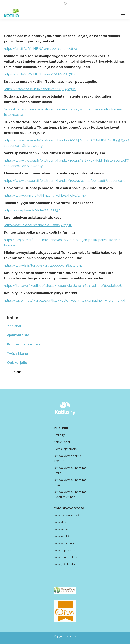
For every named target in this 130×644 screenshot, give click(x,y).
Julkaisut (14, 372)
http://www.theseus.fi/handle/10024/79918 (38, 225)
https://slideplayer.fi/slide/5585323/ (32, 210)
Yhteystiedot (62, 442)
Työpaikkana (17, 353)
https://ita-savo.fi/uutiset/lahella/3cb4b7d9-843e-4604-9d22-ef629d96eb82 (64, 286)
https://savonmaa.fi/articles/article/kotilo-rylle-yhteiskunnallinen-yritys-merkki (64, 300)
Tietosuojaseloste (65, 449)
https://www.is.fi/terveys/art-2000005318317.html (43, 265)
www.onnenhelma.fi (66, 557)
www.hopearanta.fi (65, 550)
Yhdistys (14, 326)
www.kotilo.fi (62, 529)
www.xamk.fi (62, 536)
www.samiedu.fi (64, 543)
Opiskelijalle (17, 363)
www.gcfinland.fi (64, 564)
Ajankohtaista (18, 335)
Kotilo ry (60, 435)
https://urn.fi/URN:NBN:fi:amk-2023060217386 (40, 74)
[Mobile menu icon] (123, 13)
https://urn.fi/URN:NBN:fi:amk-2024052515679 (40, 49)
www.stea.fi (61, 522)
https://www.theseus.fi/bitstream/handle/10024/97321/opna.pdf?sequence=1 (64, 181)
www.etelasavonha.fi (67, 515)
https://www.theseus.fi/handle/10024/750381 (40, 89)
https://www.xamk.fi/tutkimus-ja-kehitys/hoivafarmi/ (45, 195)
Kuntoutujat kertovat (24, 344)
